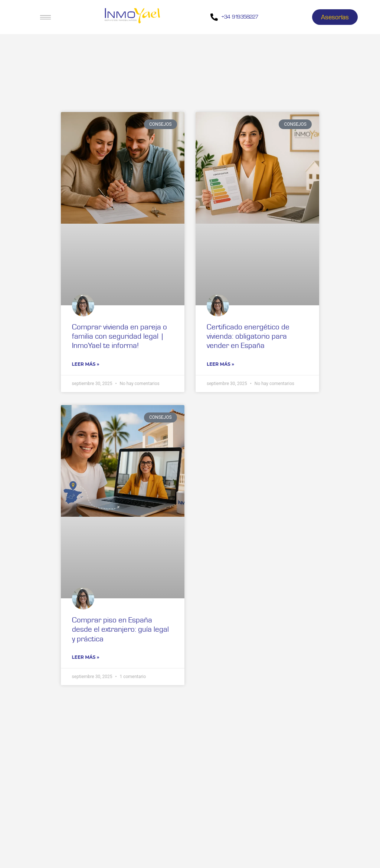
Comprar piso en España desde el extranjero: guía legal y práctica (120, 629)
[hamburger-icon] (45, 17)
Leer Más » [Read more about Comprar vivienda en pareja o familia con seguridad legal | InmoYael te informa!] (86, 364)
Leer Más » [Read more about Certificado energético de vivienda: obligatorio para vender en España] (220, 364)
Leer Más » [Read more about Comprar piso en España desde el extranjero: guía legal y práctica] (86, 657)
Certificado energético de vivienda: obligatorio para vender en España (248, 336)
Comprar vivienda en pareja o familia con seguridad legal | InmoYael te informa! (119, 336)
